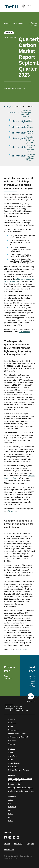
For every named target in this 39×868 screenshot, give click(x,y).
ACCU (11, 800)
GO (10, 817)
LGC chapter (12, 511)
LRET (10, 810)
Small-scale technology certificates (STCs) (30, 157)
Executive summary (30, 132)
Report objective (29, 121)
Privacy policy (13, 730)
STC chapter (22, 649)
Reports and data (15, 784)
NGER (11, 803)
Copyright (31, 844)
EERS (11, 760)
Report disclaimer (30, 127)
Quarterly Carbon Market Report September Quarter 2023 (27, 114)
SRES (11, 814)
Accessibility (18, 844)
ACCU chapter (24, 332)
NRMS (11, 821)
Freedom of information (17, 733)
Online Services (14, 763)
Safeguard (12, 807)
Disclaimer (12, 740)
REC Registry (13, 767)
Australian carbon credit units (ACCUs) (30, 140)
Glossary (12, 744)
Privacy (7, 844)
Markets (21, 23)
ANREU (11, 753)
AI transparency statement (18, 737)
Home (13, 23)
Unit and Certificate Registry (19, 770)
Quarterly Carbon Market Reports (21, 788)
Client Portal (13, 756)
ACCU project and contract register (21, 791)
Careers (11, 726)
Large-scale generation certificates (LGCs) (30, 148)
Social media (9, 850)
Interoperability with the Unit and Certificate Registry (20, 780)
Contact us (12, 723)
